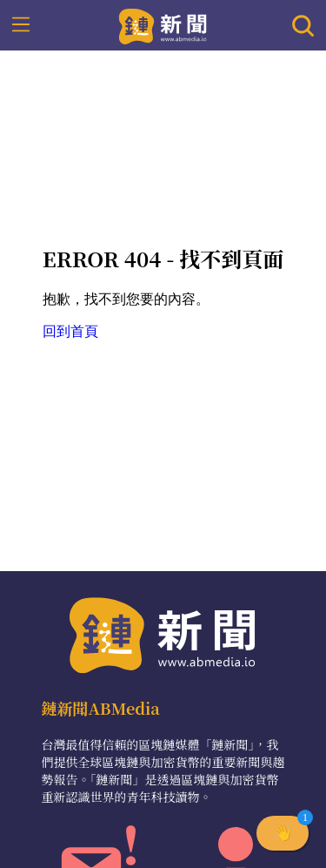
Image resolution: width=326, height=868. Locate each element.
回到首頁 (70, 331)
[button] (283, 833)
